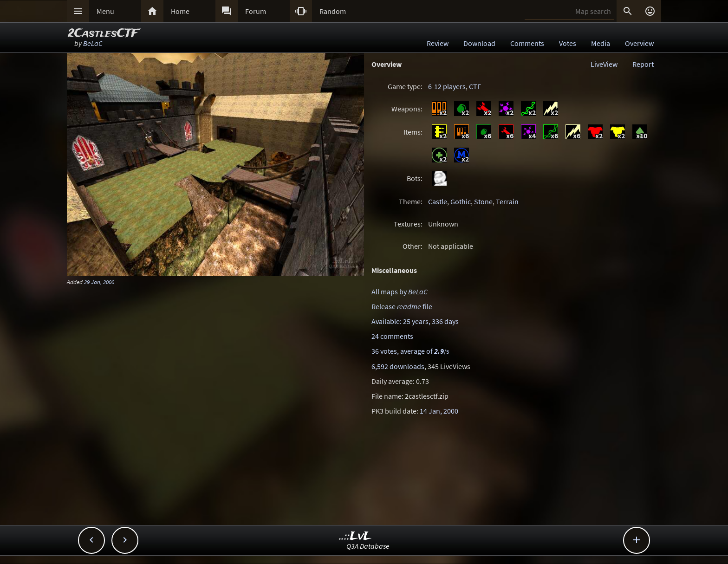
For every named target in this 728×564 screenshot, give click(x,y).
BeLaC (93, 43)
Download (479, 43)
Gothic (461, 201)
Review (438, 43)
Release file (402, 306)
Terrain (507, 201)
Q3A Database (368, 546)
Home (180, 11)
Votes (568, 43)
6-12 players (447, 86)
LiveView (604, 64)
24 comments (392, 336)
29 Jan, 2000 (99, 282)
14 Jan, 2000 (439, 411)
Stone (483, 201)
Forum (256, 11)
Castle (438, 201)
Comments (527, 43)
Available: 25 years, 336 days (415, 321)
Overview (639, 43)
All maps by (400, 292)
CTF (475, 86)
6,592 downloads (398, 366)
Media (601, 43)
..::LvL (355, 536)
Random (333, 11)
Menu (105, 11)
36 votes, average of (410, 351)
